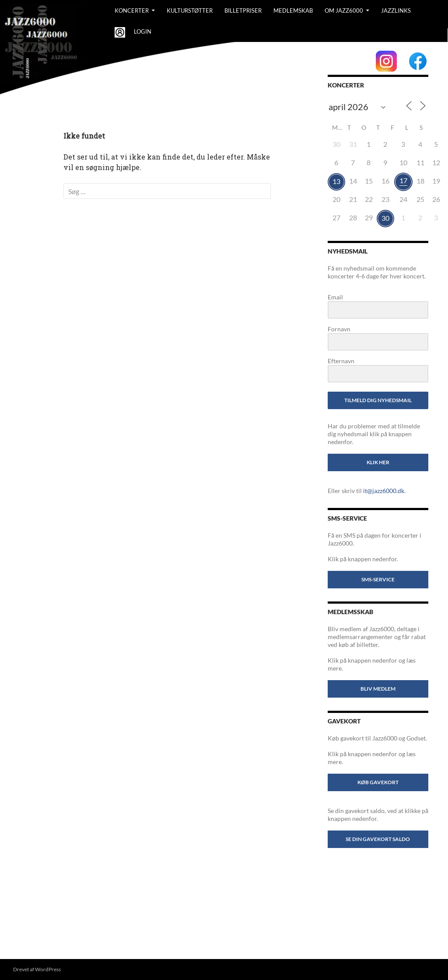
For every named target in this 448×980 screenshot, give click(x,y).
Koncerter (132, 10)
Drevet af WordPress (37, 969)
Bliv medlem (378, 689)
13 (336, 181)
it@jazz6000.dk (384, 491)
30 (385, 218)
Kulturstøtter (190, 10)
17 (403, 180)
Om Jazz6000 (344, 10)
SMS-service (378, 579)
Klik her (378, 462)
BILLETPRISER (243, 10)
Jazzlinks (396, 10)
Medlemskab (293, 10)
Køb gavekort (378, 782)
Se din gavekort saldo (378, 839)
